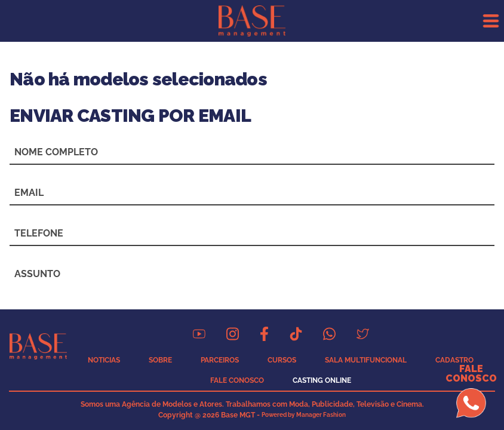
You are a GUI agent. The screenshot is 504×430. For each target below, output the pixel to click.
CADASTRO (454, 360)
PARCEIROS (220, 360)
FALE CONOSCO (237, 380)
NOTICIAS (104, 360)
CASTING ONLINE (322, 380)
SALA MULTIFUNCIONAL (366, 360)
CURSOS (282, 360)
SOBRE (160, 360)
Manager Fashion (321, 415)
